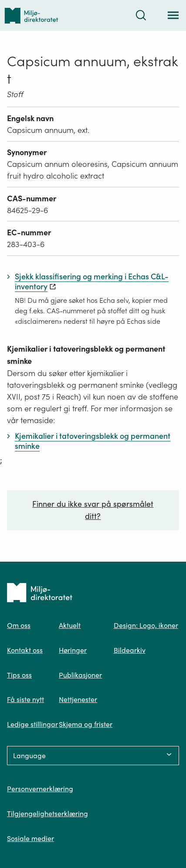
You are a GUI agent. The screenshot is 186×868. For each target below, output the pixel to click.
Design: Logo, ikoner (146, 625)
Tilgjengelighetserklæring (47, 814)
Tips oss (19, 675)
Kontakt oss (25, 650)
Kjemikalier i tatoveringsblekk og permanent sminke (86, 355)
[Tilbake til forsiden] (31, 15)
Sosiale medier (30, 838)
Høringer (73, 650)
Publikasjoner (80, 675)
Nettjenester (78, 699)
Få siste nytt (25, 699)
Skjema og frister (86, 724)
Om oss (19, 625)
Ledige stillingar (32, 724)
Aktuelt (70, 625)
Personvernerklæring (40, 789)
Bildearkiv (130, 650)
